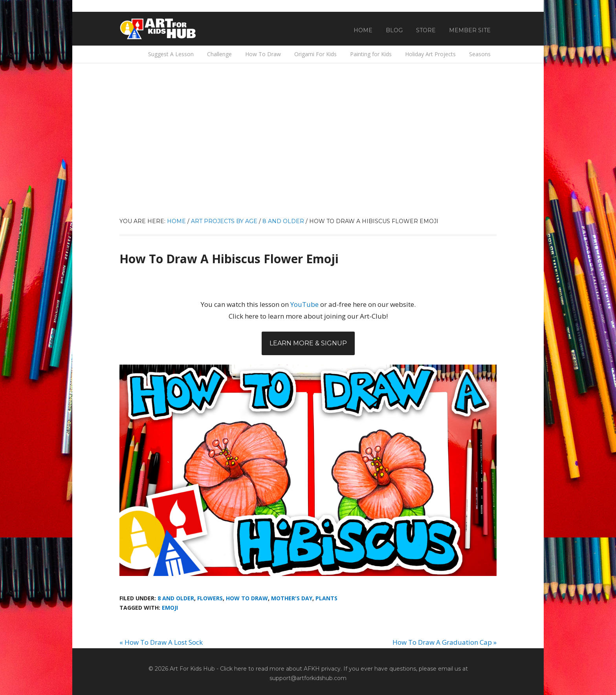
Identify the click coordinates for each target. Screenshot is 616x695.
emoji (170, 608)
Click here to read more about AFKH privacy (280, 669)
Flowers (210, 598)
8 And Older (176, 598)
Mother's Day (292, 598)
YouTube (304, 304)
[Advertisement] (308, 158)
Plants (326, 598)
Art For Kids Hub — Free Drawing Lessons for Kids (159, 29)
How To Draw (247, 598)
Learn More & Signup (308, 343)
